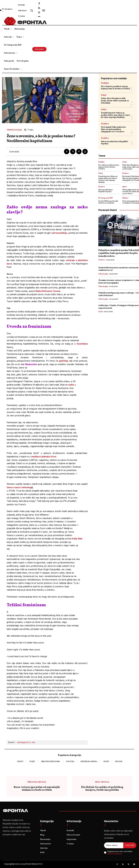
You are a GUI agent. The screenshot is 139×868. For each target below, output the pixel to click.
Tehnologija (14, 130)
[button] (32, 10)
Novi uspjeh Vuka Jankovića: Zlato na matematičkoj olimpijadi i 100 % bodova (114, 129)
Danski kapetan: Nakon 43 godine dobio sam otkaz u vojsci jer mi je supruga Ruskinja (115, 115)
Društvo (105, 124)
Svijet (104, 95)
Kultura (125, 198)
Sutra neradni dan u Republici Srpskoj (114, 143)
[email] (114, 845)
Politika (105, 83)
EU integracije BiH (105, 198)
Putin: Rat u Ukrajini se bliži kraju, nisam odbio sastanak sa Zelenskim (115, 101)
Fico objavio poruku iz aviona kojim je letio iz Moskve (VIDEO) (115, 88)
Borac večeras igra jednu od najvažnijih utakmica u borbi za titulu (37, 789)
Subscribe (130, 845)
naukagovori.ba (27, 742)
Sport (125, 187)
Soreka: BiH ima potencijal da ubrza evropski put (108, 202)
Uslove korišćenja (115, 854)
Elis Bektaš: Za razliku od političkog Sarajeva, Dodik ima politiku (102, 789)
